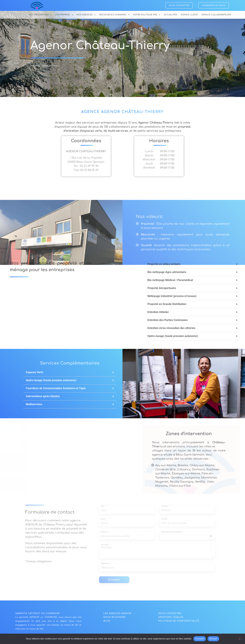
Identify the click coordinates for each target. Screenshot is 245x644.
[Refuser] (240, 639)
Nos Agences (86, 15)
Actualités (171, 15)
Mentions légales (171, 618)
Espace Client (189, 15)
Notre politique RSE (147, 15)
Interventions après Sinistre (43, 398)
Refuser (213, 639)
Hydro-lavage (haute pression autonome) (51, 382)
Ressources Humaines (114, 15)
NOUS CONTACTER (170, 615)
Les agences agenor (117, 615)
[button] (70, 374)
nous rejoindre (115, 618)
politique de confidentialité (179, 622)
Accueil (35, 67)
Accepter (200, 639)
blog (107, 622)
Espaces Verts (35, 374)
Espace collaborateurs (216, 15)
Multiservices (34, 406)
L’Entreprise (64, 15)
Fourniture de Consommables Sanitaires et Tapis (56, 390)
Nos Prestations (40, 15)
